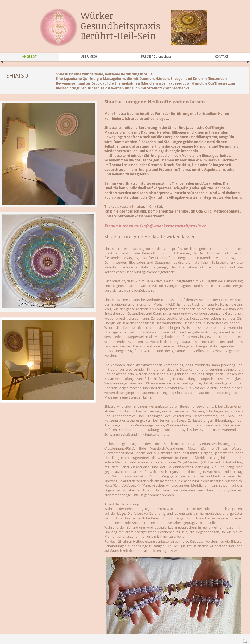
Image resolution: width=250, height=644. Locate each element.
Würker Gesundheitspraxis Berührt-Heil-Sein (120, 25)
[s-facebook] (245, 641)
